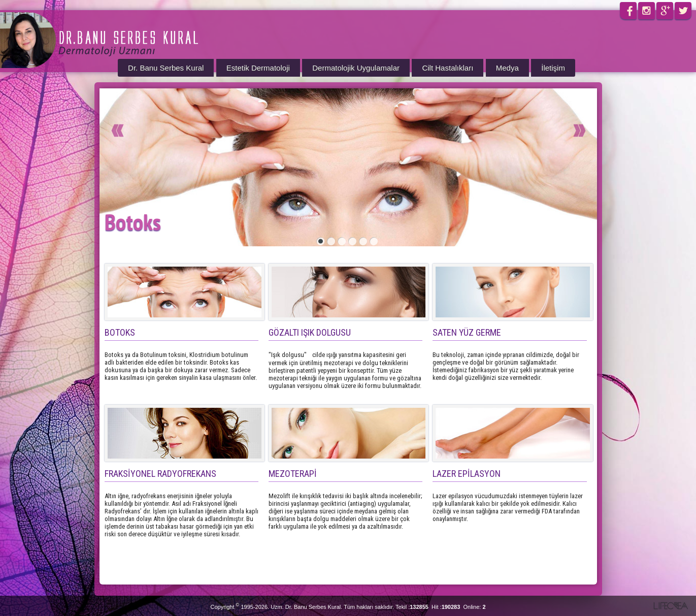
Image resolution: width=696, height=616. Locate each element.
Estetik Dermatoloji (258, 68)
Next (527, 136)
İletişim (553, 68)
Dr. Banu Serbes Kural (166, 68)
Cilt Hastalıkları (448, 68)
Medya (507, 68)
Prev (169, 136)
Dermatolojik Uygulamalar (356, 68)
